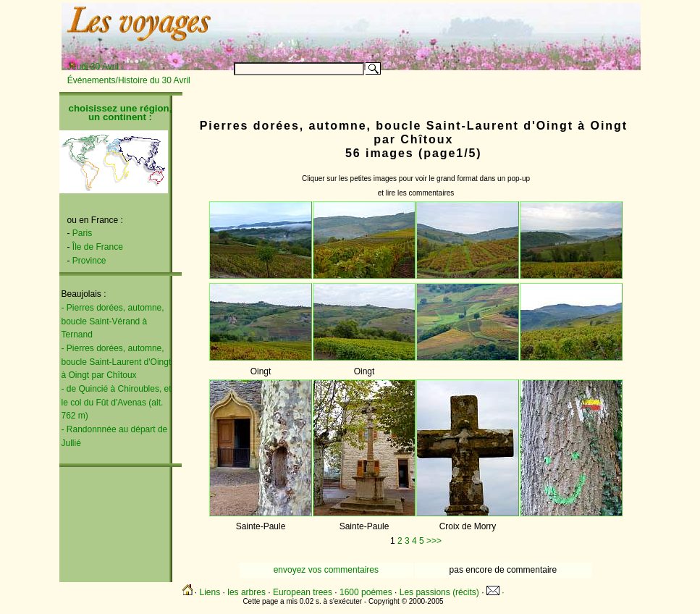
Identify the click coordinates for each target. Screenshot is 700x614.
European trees (303, 592)
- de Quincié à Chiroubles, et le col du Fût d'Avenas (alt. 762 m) (117, 402)
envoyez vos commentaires (326, 570)
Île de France (98, 247)
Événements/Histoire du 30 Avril (129, 80)
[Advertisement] (460, 27)
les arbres (246, 592)
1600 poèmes (366, 592)
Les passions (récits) (439, 592)
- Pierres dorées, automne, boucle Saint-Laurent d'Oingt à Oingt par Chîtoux (117, 362)
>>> (434, 541)
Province (89, 261)
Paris (82, 233)
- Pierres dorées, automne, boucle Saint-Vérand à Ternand (113, 321)
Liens (210, 592)
